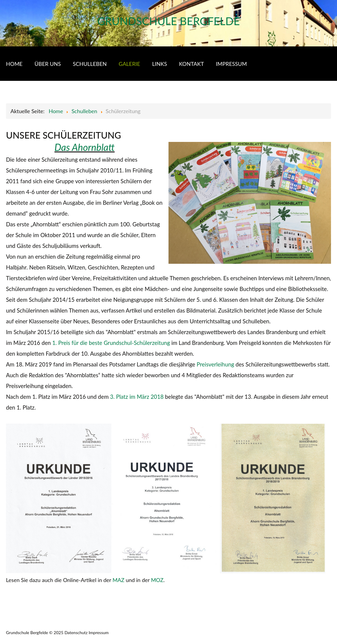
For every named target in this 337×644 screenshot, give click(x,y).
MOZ (157, 580)
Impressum (99, 632)
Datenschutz (76, 632)
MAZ (119, 580)
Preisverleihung (215, 364)
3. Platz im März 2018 (137, 397)
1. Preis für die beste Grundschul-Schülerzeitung (111, 343)
